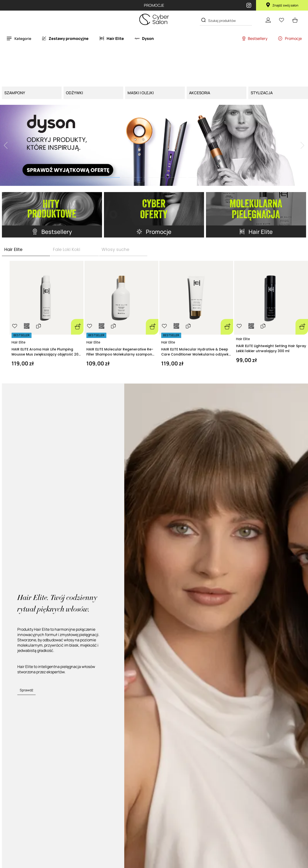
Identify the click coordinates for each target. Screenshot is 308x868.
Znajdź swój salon (282, 5)
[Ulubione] (282, 20)
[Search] (203, 20)
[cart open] (295, 20)
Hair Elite (19, 342)
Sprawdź (26, 690)
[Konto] (268, 20)
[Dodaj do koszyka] (77, 327)
